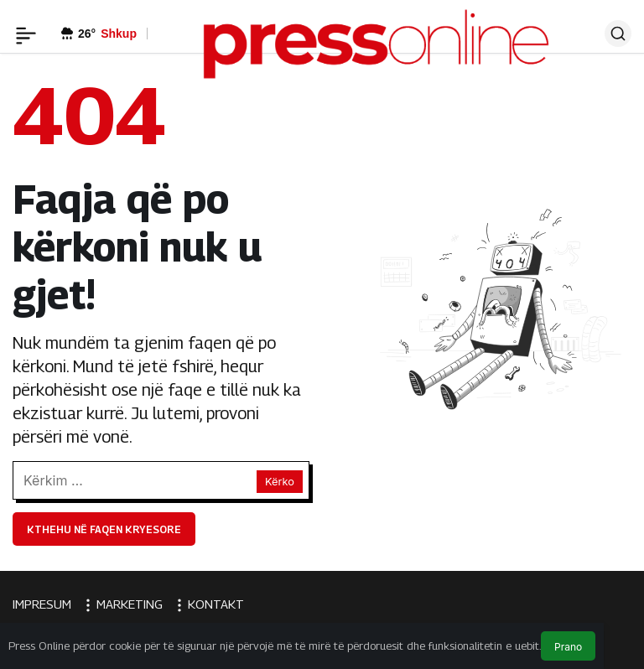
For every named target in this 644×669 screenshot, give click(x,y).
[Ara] (618, 34)
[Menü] (26, 34)
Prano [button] (568, 647)
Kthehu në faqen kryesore (104, 529)
